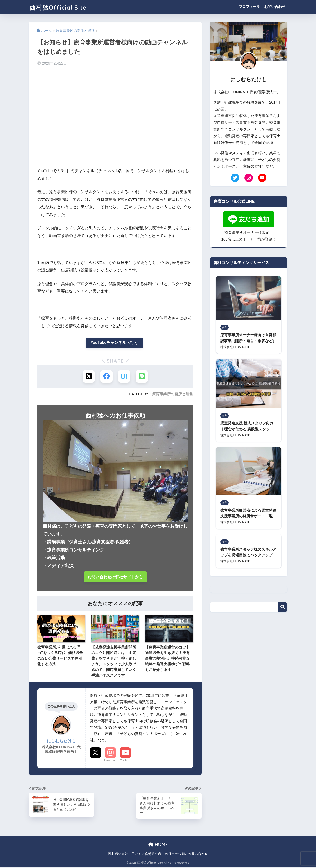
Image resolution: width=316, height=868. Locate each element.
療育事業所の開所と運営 (173, 394)
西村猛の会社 (118, 855)
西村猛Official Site (64, 7)
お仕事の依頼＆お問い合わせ (186, 855)
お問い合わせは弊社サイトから (115, 577)
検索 (283, 609)
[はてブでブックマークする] (124, 377)
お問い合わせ (275, 7)
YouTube (125, 760)
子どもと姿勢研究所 (146, 855)
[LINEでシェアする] (142, 377)
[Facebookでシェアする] (107, 377)
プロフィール (249, 7)
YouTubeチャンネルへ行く (114, 343)
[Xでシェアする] (89, 377)
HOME (158, 845)
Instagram (110, 760)
